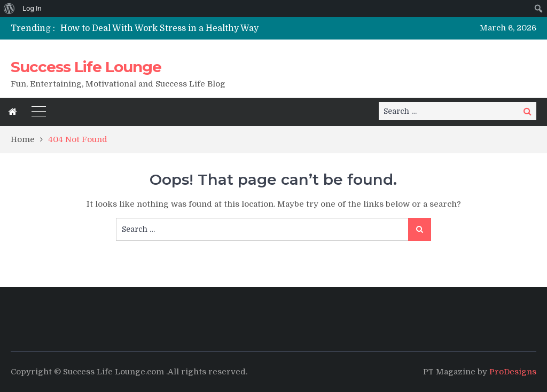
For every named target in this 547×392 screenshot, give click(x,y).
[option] (193, 28)
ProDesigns (513, 372)
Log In (32, 8)
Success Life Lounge (86, 67)
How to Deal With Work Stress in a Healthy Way (159, 28)
